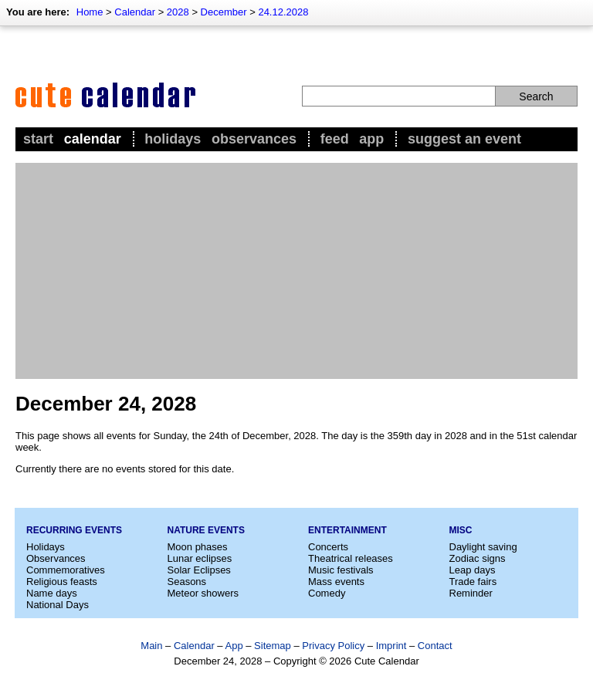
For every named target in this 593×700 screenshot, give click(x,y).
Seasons (187, 582)
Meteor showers (203, 593)
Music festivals (341, 570)
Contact (435, 646)
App (371, 139)
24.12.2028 (283, 12)
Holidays (173, 139)
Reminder (471, 593)
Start (38, 139)
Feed (335, 139)
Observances (254, 139)
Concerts (328, 547)
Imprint (391, 646)
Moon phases (198, 547)
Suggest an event (464, 139)
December (224, 12)
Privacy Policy (333, 646)
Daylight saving (483, 547)
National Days (58, 605)
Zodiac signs (478, 558)
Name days (52, 593)
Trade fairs (473, 582)
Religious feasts (62, 582)
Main (151, 646)
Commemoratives (66, 570)
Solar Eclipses (199, 570)
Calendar (135, 12)
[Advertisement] (296, 271)
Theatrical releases (351, 558)
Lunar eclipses (200, 558)
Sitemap (273, 646)
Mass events (336, 582)
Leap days (473, 570)
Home (90, 12)
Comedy (327, 593)
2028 (178, 12)
